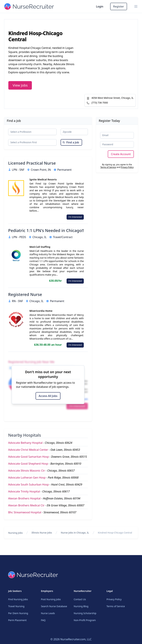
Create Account (121, 154)
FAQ (43, 620)
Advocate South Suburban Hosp (29, 484)
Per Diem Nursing (18, 613)
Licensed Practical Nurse (32, 163)
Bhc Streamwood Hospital (25, 512)
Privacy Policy (127, 167)
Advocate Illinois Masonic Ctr (27, 471)
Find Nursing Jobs (18, 599)
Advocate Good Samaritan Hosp (29, 457)
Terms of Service (108, 167)
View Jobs (20, 85)
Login (100, 6)
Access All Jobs (48, 396)
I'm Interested (75, 217)
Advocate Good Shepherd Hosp (28, 464)
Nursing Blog (81, 606)
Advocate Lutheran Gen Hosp (27, 478)
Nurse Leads (48, 613)
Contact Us (80, 599)
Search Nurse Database (54, 606)
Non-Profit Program (85, 620)
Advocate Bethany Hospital (25, 443)
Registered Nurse (25, 294)
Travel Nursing (16, 606)
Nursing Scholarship (85, 613)
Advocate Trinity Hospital (24, 491)
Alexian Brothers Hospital (24, 498)
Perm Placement (17, 620)
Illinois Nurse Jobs (42, 533)
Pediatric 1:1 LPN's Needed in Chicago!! (46, 230)
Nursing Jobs (15, 533)
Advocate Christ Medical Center (28, 450)
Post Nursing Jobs (51, 599)
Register (119, 6)
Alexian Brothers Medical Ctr (26, 505)
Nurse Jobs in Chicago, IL (75, 533)
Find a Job (71, 142)
